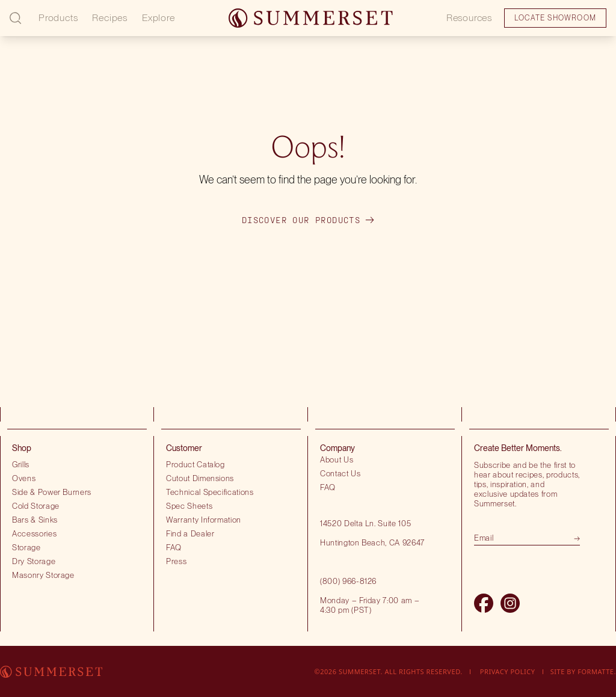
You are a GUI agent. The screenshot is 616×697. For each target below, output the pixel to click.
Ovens (24, 478)
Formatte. (597, 671)
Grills (21, 464)
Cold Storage (36, 506)
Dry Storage (34, 561)
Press (176, 561)
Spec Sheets (189, 506)
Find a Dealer (190, 533)
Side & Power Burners (52, 492)
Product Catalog (196, 464)
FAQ (174, 547)
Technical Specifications (210, 492)
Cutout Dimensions (200, 478)
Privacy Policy (508, 671)
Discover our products (308, 220)
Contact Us (340, 473)
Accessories (34, 533)
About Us (337, 459)
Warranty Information (204, 520)
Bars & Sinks (35, 520)
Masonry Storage (43, 575)
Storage (26, 547)
